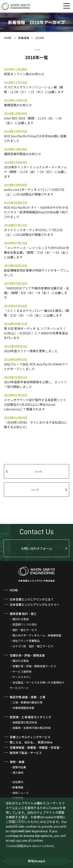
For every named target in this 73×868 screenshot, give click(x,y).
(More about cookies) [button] (30, 846)
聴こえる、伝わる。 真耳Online (31, 742)
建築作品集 (19, 767)
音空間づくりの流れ (25, 624)
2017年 (35, 490)
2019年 (38, 471)
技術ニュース (21, 793)
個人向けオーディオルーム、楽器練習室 (37, 635)
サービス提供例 (22, 672)
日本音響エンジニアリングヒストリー (35, 604)
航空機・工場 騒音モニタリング (30, 717)
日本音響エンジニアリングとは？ (32, 599)
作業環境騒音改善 (23, 708)
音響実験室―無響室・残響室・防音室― (36, 747)
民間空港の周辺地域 (25, 722)
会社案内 (18, 782)
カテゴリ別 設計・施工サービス (33, 646)
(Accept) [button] (36, 861)
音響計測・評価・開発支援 (27, 655)
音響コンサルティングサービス (30, 737)
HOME (8, 38)
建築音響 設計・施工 (23, 614)
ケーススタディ (22, 677)
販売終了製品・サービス (26, 753)
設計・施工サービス (25, 630)
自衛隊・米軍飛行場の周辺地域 (32, 728)
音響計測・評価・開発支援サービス (34, 666)
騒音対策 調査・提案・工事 (28, 697)
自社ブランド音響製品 (26, 641)
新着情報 (24, 38)
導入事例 (18, 773)
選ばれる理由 (21, 619)
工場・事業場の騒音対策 (27, 702)
